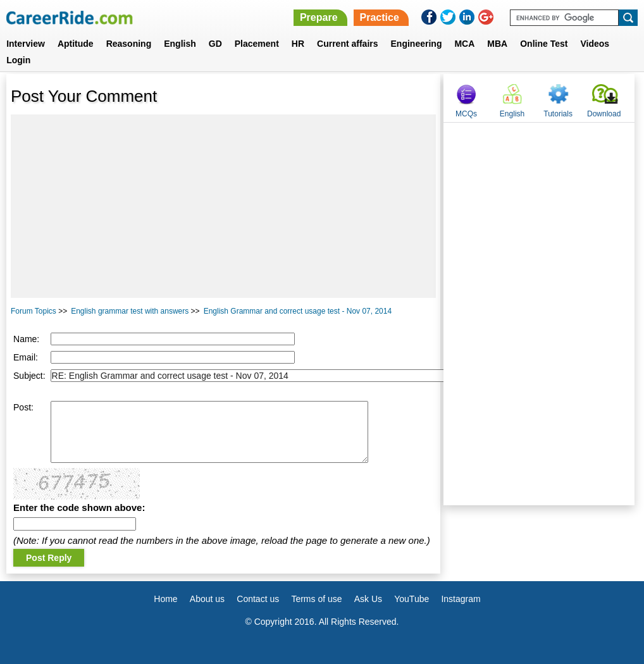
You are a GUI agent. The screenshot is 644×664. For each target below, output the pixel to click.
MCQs (466, 114)
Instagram (461, 599)
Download (604, 114)
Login (18, 60)
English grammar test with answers (130, 311)
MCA (464, 44)
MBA (497, 44)
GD (215, 44)
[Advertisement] (223, 206)
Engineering (417, 44)
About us (207, 599)
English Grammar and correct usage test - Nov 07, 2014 (298, 311)
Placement (257, 44)
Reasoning (129, 44)
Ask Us (368, 599)
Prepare (319, 17)
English (180, 44)
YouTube (412, 599)
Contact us (258, 599)
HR (298, 44)
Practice (380, 17)
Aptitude (76, 44)
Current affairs (347, 44)
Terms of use (316, 599)
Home (165, 599)
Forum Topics (34, 311)
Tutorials (558, 114)
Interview (26, 44)
